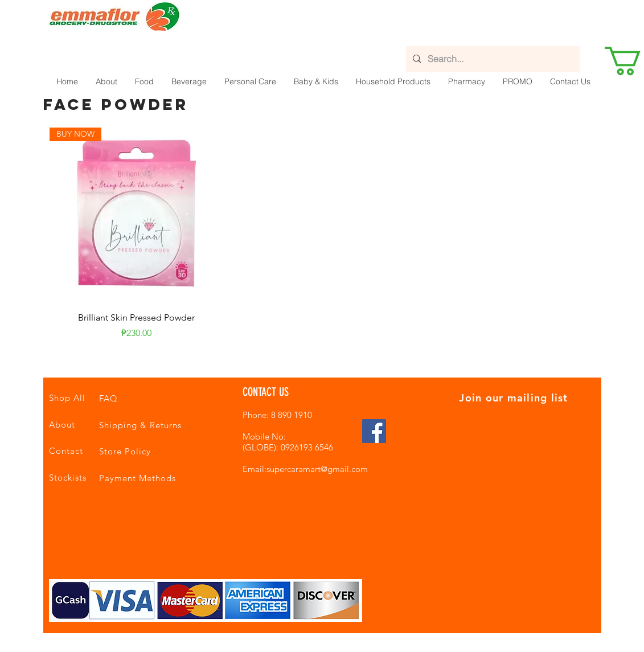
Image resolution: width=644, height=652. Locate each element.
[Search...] (492, 59)
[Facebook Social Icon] (374, 431)
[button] (144, 81)
